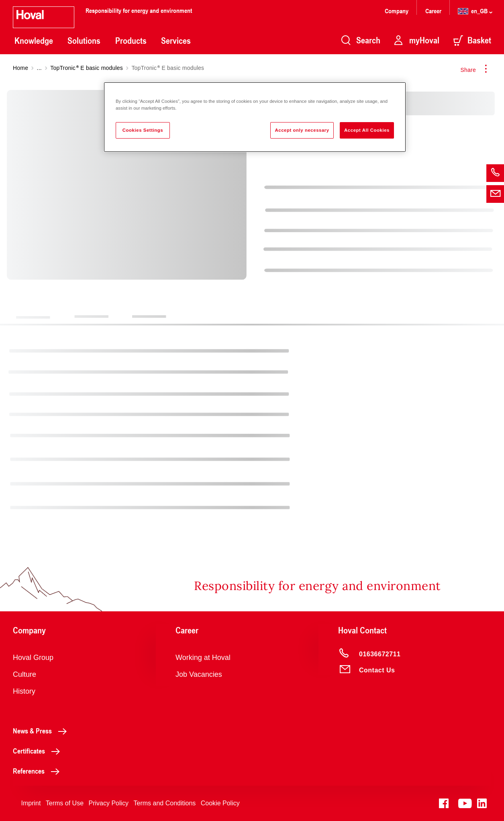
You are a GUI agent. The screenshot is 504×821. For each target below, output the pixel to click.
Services (176, 41)
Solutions (84, 41)
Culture (24, 674)
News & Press (42, 731)
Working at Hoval (203, 658)
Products (131, 41)
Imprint (31, 803)
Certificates (39, 751)
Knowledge (34, 41)
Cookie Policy (220, 803)
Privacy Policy (109, 803)
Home (20, 68)
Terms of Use (65, 803)
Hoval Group (33, 658)
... (39, 68)
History (24, 691)
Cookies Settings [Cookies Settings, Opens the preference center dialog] (143, 130)
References (38, 771)
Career (434, 11)
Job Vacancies (199, 674)
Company (397, 11)
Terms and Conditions (165, 803)
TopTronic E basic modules (87, 68)
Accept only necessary (302, 130)
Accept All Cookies (367, 130)
